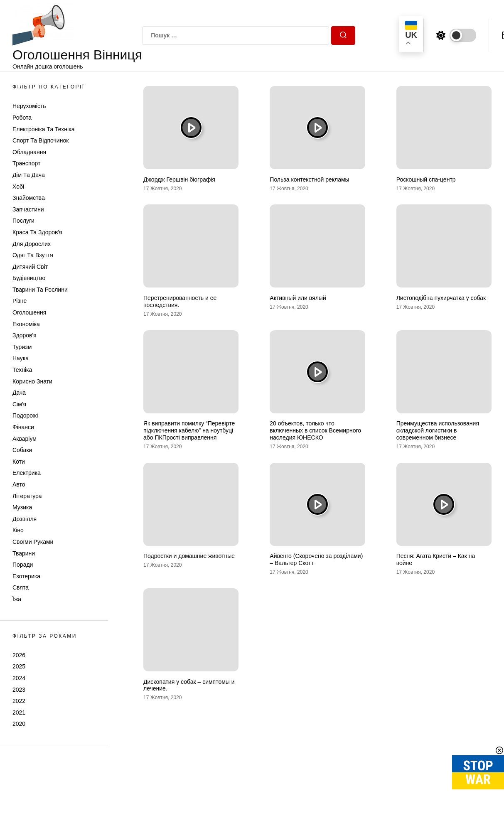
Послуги (23, 221)
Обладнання (29, 152)
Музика (22, 507)
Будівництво (29, 278)
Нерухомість (29, 106)
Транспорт (26, 163)
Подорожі (25, 415)
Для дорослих (32, 244)
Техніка (22, 370)
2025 (19, 666)
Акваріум (25, 439)
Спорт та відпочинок (41, 140)
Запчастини (28, 209)
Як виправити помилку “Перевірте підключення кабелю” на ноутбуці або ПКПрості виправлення (189, 430)
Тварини (24, 553)
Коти (19, 462)
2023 (19, 690)
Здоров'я (25, 335)
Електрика (27, 473)
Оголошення (29, 312)
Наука (21, 358)
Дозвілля (25, 519)
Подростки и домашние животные (189, 556)
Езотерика (26, 576)
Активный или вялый (298, 298)
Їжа (17, 599)
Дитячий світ (30, 267)
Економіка (26, 324)
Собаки (22, 450)
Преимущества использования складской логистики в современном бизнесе (438, 430)
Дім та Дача (29, 175)
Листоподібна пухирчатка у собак (441, 298)
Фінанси (23, 427)
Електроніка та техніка (43, 129)
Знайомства (29, 198)
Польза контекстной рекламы (309, 179)
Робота (22, 118)
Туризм (22, 347)
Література (27, 496)
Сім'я (19, 404)
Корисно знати (32, 381)
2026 (19, 655)
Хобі (18, 187)
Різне (20, 301)
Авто (19, 484)
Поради (23, 565)
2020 (19, 724)
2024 (19, 678)
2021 (19, 713)
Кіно (18, 530)
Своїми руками (33, 542)
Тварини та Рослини (40, 290)
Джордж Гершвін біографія (179, 179)
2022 (19, 701)
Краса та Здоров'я (37, 232)
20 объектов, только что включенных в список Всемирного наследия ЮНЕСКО (315, 430)
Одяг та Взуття (33, 255)
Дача (19, 393)
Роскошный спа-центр (426, 179)
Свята (21, 587)
